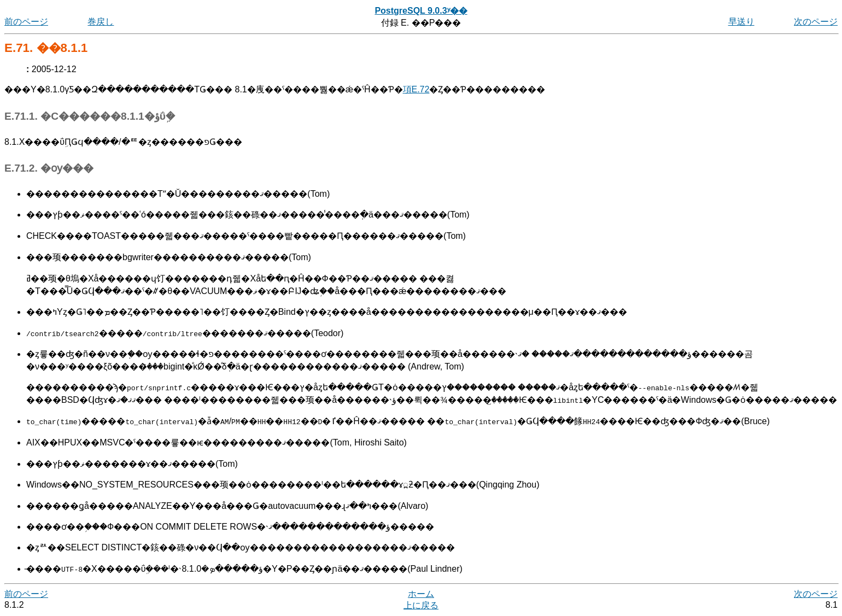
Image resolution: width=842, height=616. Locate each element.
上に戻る (421, 605)
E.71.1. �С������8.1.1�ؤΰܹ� (90, 116)
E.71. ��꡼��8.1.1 (46, 48)
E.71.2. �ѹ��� (49, 168)
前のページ (26, 22)
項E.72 (416, 89)
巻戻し (101, 22)
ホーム (421, 594)
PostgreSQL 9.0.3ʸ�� (421, 11)
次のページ (816, 22)
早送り (741, 22)
